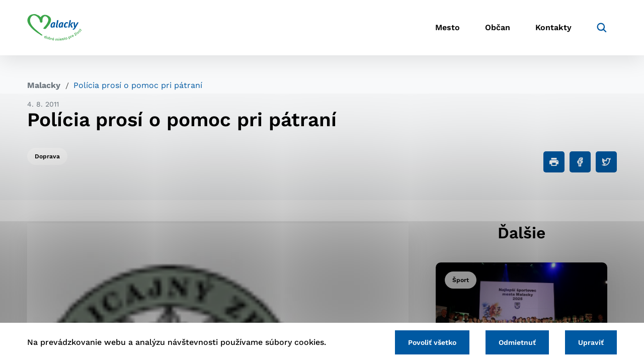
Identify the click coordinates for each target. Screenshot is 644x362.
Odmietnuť (517, 342)
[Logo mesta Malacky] (55, 28)
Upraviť (591, 342)
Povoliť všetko (432, 342)
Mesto (448, 28)
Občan (498, 28)
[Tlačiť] (554, 162)
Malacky (44, 85)
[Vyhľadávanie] (602, 28)
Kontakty (553, 28)
